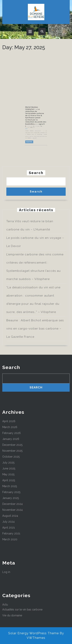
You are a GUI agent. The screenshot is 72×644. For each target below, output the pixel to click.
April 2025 (9, 480)
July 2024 (8, 522)
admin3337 (37, 135)
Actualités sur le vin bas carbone (22, 610)
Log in (6, 572)
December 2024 (12, 504)
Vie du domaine (12, 615)
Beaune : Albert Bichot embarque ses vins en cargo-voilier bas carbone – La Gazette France (35, 329)
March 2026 (10, 427)
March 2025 (10, 486)
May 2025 (8, 474)
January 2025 (11, 498)
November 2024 (12, 510)
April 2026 (9, 421)
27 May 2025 (32, 135)
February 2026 (12, 433)
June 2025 (9, 468)
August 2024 (10, 516)
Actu (5, 605)
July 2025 (8, 463)
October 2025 (11, 457)
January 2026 (11, 439)
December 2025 (12, 445)
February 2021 (11, 533)
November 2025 (12, 451)
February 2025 (11, 492)
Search (36, 173)
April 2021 (9, 528)
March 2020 (10, 539)
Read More (32, 145)
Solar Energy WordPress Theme (34, 633)
